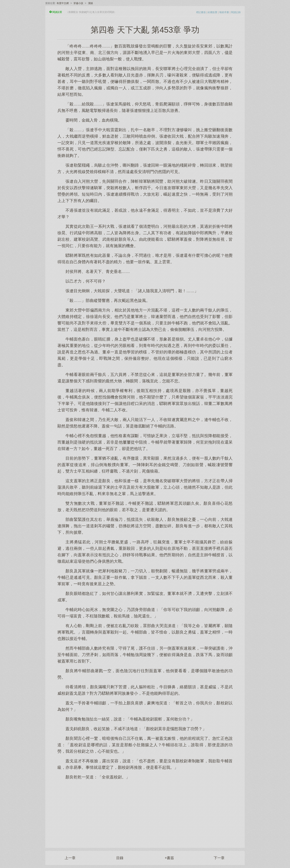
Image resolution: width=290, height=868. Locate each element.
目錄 (120, 858)
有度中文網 (63, 3)
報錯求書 (224, 12)
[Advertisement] (145, 812)
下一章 (219, 858)
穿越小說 (78, 3)
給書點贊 (212, 12)
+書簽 (169, 858)
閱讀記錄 (236, 12)
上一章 (70, 858)
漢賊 (90, 3)
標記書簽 (201, 12)
